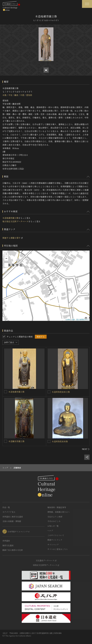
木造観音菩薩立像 (16, 441)
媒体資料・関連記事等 (57, 507)
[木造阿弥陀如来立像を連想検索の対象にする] (49, 392)
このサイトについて (56, 535)
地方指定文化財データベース (15, 221)
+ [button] (6, 254)
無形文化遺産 (8, 545)
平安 (10, 95)
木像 (4, 95)
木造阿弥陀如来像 (60, 441)
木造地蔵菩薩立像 (10, 218)
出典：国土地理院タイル (80, 320)
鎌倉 (16, 95)
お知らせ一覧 (53, 526)
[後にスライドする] (86, 449)
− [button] (6, 259)
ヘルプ (50, 531)
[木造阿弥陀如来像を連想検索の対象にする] (49, 441)
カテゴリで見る (9, 512)
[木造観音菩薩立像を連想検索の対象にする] (6, 441)
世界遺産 (6, 541)
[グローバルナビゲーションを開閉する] (87, 4)
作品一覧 (6, 507)
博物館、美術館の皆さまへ (59, 512)
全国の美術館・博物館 (12, 521)
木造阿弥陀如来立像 (61, 392)
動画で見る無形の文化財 (13, 550)
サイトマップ (53, 545)
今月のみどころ (54, 521)
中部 (22, 95)
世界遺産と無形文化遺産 (13, 517)
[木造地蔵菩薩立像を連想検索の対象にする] (6, 392)
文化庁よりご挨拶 (55, 517)
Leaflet (68, 320)
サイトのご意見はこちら (58, 549)
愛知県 (29, 95)
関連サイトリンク (55, 540)
